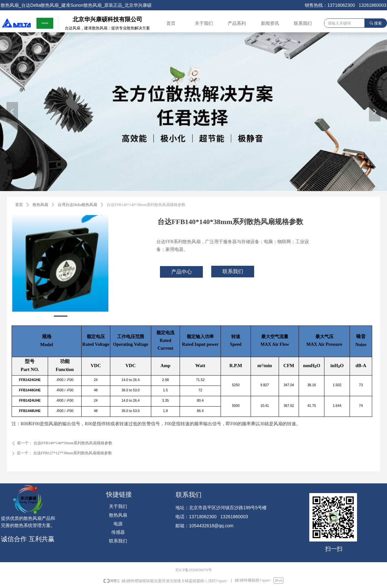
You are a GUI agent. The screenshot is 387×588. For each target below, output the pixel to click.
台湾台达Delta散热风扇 (77, 205)
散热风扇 (40, 205)
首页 (19, 205)
